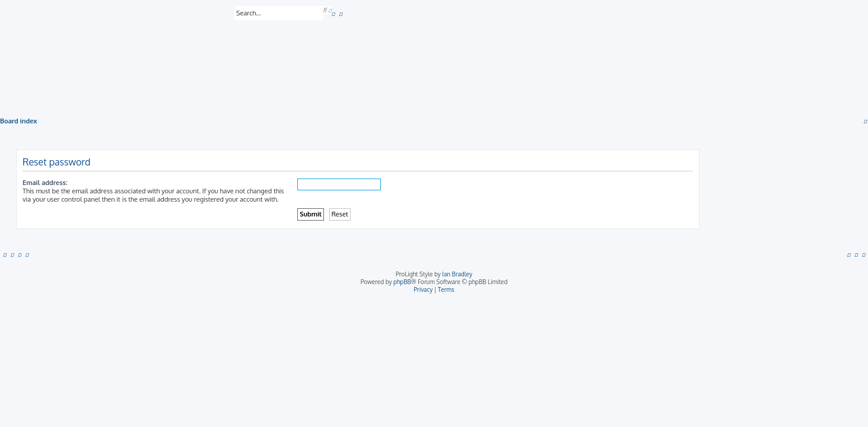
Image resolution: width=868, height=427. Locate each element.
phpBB (402, 282)
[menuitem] (333, 14)
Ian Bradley (457, 274)
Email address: (45, 183)
